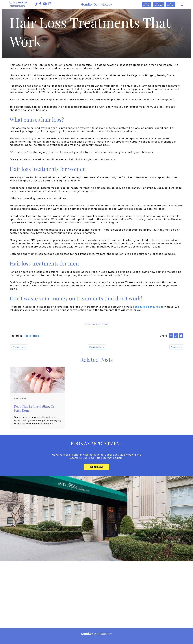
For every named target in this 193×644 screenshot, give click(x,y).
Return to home (97, 347)
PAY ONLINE (171, 4)
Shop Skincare (159, 4)
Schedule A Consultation (97, 325)
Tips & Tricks (31, 336)
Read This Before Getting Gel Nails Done (35, 408)
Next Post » (176, 347)
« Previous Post (18, 347)
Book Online (147, 4)
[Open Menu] (180, 4)
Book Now (96, 467)
